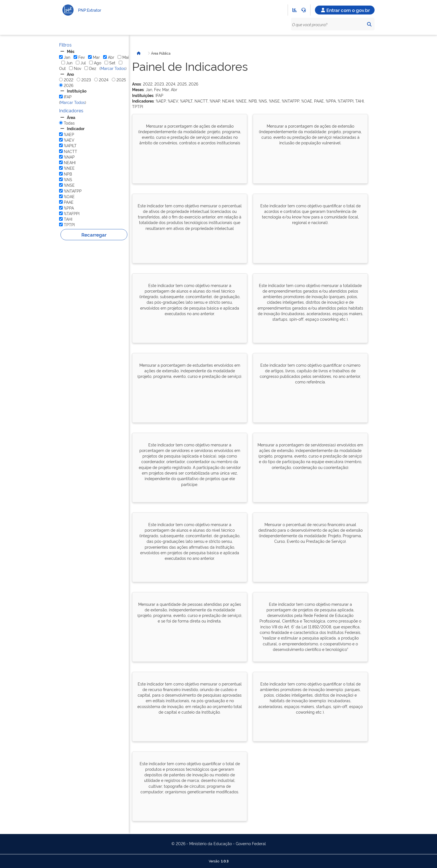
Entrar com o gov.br (345, 10)
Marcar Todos (113, 68)
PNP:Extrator (90, 10)
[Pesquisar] (369, 24)
